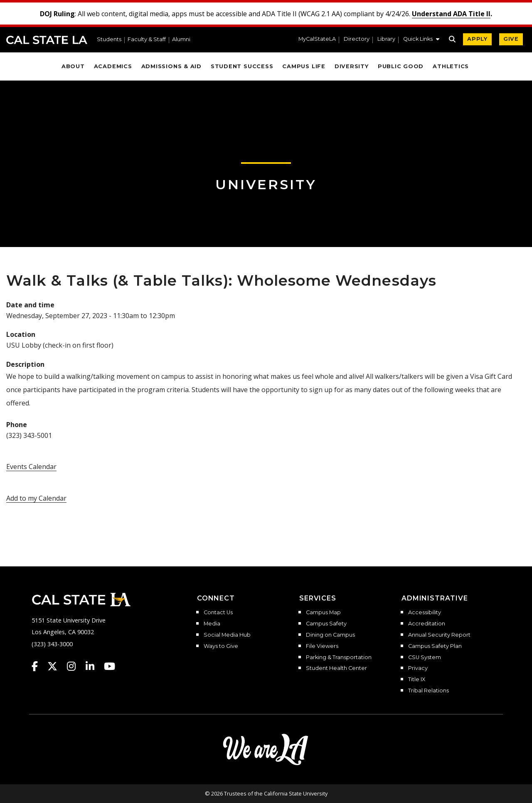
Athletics (451, 66)
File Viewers (322, 646)
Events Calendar (31, 467)
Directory (357, 39)
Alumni (181, 40)
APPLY (477, 39)
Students (109, 40)
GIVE (511, 39)
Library (386, 39)
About (73, 66)
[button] (421, 40)
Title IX (417, 679)
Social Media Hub (227, 635)
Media (212, 624)
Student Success (242, 66)
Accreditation (427, 624)
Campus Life (304, 66)
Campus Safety (326, 624)
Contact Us (218, 613)
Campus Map (323, 613)
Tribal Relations (429, 691)
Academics (113, 66)
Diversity (352, 66)
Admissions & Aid (171, 66)
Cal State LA (47, 40)
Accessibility (425, 613)
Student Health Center (336, 668)
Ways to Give (221, 646)
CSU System (425, 657)
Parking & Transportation (339, 657)
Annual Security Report (439, 635)
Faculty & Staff (147, 40)
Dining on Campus (330, 635)
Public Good (401, 66)
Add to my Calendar (36, 498)
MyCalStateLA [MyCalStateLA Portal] (317, 39)
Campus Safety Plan (435, 646)
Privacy (418, 668)
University (266, 184)
